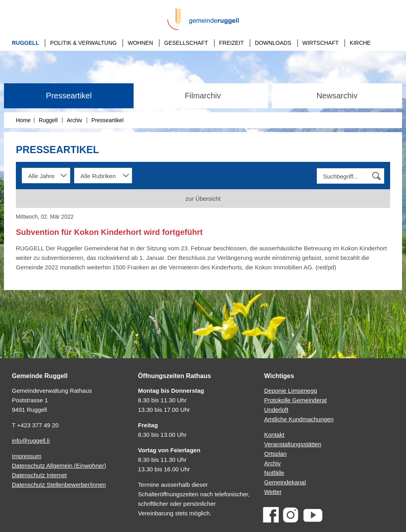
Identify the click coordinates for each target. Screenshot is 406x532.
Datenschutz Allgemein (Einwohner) (59, 466)
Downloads (273, 43)
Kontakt (274, 435)
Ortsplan (275, 454)
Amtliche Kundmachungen (299, 419)
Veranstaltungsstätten (293, 444)
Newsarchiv (337, 96)
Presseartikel (69, 96)
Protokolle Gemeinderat (295, 400)
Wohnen (140, 43)
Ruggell (25, 43)
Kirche (360, 43)
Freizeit (232, 43)
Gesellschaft (186, 43)
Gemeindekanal (285, 482)
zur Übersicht (203, 199)
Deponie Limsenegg (290, 391)
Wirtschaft (321, 43)
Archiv (74, 120)
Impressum (27, 456)
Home (23, 120)
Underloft (276, 410)
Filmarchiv (203, 96)
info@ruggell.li (31, 441)
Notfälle (274, 473)
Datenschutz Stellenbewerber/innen (59, 485)
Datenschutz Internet (39, 475)
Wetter (273, 492)
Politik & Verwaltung (83, 43)
